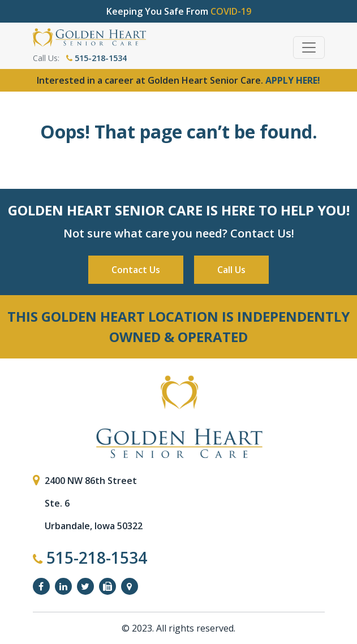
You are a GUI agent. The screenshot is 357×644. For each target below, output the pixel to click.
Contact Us (136, 270)
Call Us (231, 270)
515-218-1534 (96, 58)
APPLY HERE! (293, 80)
